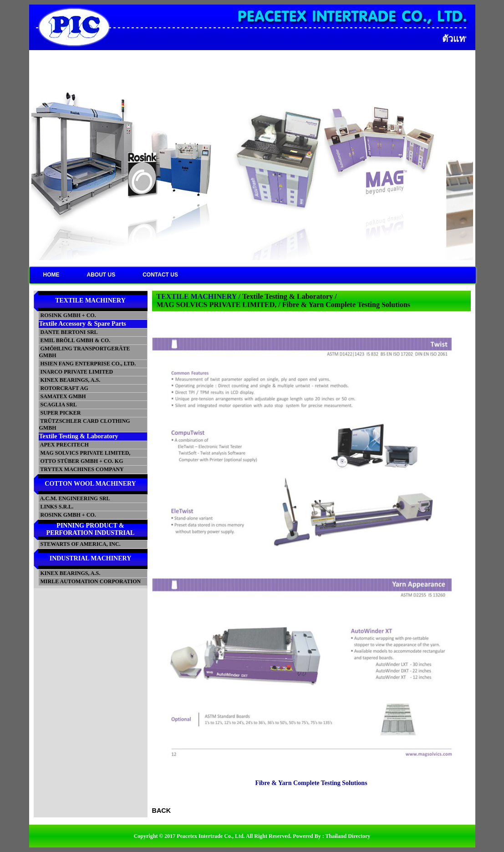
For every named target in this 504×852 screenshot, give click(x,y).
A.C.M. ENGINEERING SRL (75, 498)
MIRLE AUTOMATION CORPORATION (90, 581)
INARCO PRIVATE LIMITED (76, 372)
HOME (51, 275)
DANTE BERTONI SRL (69, 332)
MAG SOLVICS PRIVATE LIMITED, (85, 453)
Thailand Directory (348, 836)
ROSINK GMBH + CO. (68, 315)
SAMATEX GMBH (63, 396)
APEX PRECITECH (64, 445)
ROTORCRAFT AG (64, 388)
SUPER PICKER (60, 413)
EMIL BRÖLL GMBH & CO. (75, 340)
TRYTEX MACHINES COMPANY (81, 469)
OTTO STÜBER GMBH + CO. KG (81, 461)
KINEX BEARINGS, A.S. (70, 380)
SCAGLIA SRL (58, 405)
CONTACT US (160, 275)
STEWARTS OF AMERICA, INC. (80, 544)
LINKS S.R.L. (56, 507)
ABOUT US (101, 275)
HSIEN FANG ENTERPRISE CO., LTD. (88, 364)
